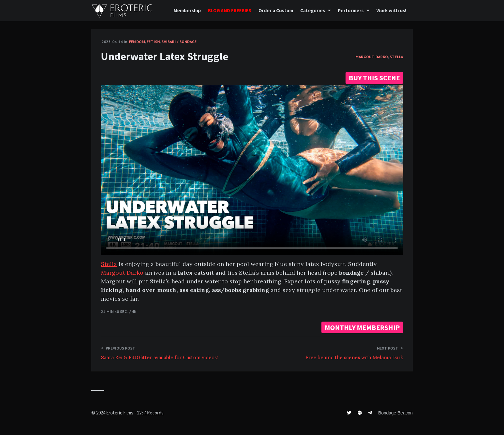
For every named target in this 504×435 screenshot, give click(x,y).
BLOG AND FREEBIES (230, 10)
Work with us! (391, 10)
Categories (313, 10)
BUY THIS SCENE (374, 78)
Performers (351, 10)
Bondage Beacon (396, 413)
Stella (396, 57)
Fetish (153, 42)
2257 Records (150, 413)
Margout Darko (372, 57)
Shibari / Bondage (179, 42)
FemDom (137, 42)
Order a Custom (276, 10)
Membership (187, 10)
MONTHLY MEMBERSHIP (362, 327)
